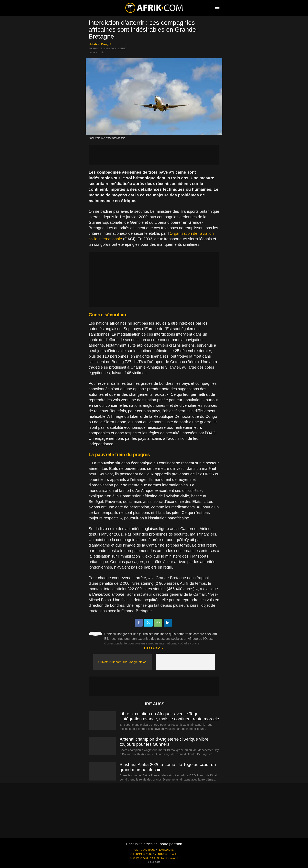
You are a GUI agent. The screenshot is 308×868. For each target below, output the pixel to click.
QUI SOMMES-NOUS (141, 854)
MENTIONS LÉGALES (166, 854)
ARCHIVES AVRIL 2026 (142, 858)
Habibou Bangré (100, 44)
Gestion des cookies (167, 858)
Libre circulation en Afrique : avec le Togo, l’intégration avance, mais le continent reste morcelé (169, 716)
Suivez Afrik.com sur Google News (122, 662)
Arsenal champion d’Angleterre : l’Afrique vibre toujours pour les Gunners (164, 742)
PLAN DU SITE (165, 850)
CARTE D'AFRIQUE (145, 850)
